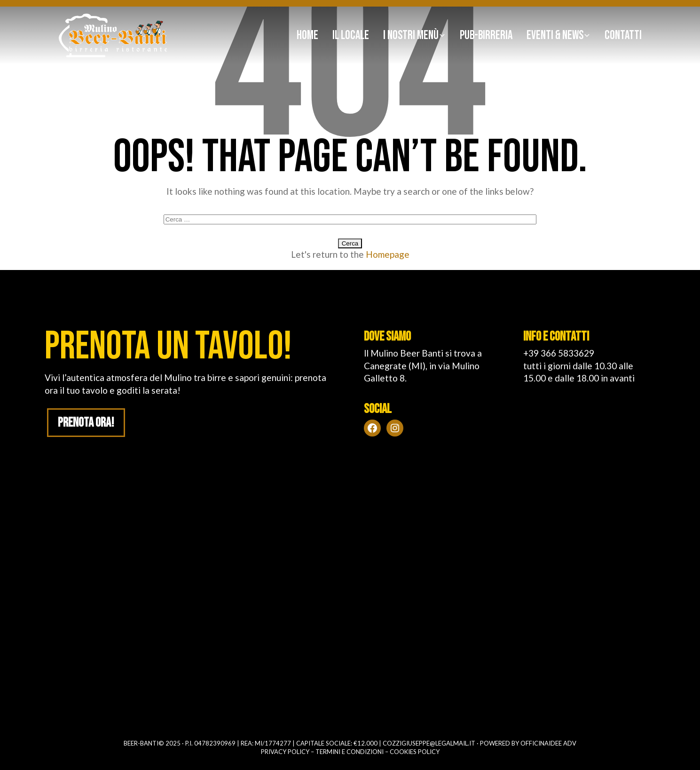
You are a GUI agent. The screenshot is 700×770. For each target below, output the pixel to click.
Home (307, 36)
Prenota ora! (86, 423)
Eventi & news (555, 36)
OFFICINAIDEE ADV (548, 743)
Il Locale (351, 36)
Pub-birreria (486, 36)
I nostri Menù (411, 36)
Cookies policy (415, 752)
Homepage (388, 254)
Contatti (623, 36)
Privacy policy (285, 752)
